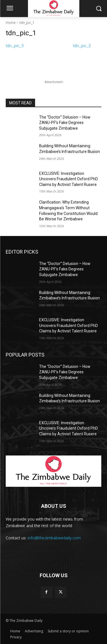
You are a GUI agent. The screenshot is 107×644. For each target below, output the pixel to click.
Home (11, 23)
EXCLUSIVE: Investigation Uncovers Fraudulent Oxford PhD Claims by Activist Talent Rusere (68, 179)
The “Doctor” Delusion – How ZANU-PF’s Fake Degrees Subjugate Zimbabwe (65, 123)
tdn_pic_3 (15, 46)
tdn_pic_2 (82, 46)
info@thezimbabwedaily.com (54, 538)
